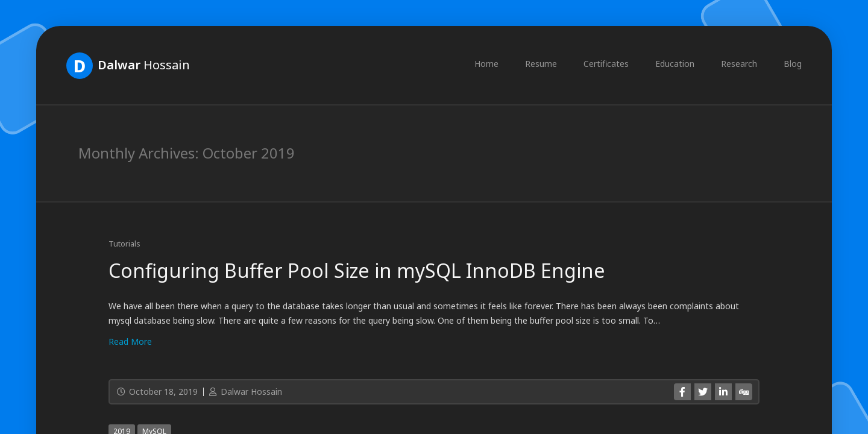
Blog (793, 64)
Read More (130, 341)
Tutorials (124, 244)
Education (675, 64)
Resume (541, 64)
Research (739, 64)
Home (486, 64)
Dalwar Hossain (245, 392)
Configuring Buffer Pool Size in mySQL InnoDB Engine (357, 270)
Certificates (606, 64)
